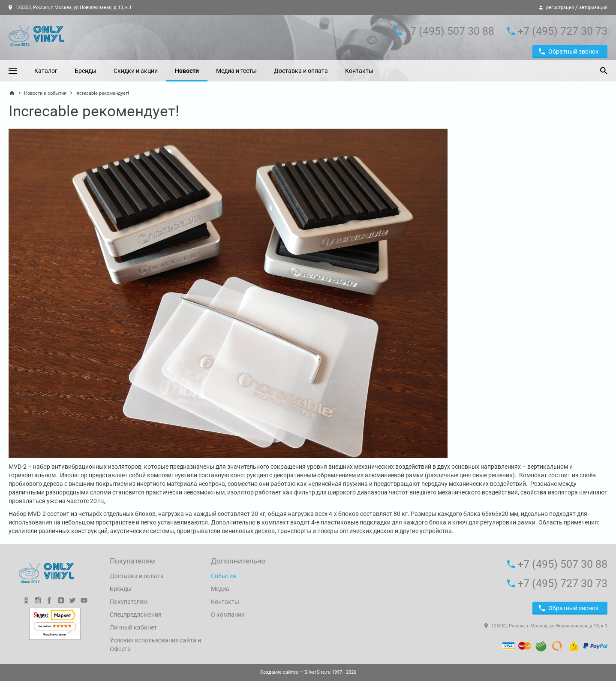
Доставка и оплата (301, 71)
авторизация (593, 8)
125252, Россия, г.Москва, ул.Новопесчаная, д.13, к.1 (70, 8)
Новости (187, 71)
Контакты (359, 71)
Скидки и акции (136, 71)
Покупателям (129, 602)
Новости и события (45, 93)
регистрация (560, 8)
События (224, 576)
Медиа (220, 589)
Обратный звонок (569, 51)
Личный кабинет (133, 627)
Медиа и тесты (236, 71)
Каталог (46, 71)
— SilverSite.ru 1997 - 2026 (308, 672)
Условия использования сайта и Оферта (155, 645)
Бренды (86, 71)
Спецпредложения (136, 615)
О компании (228, 615)
